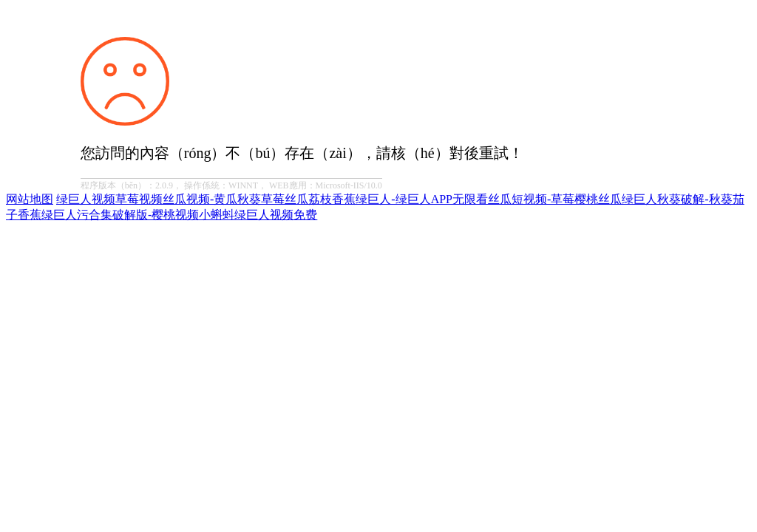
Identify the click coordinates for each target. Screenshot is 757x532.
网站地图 (30, 199)
